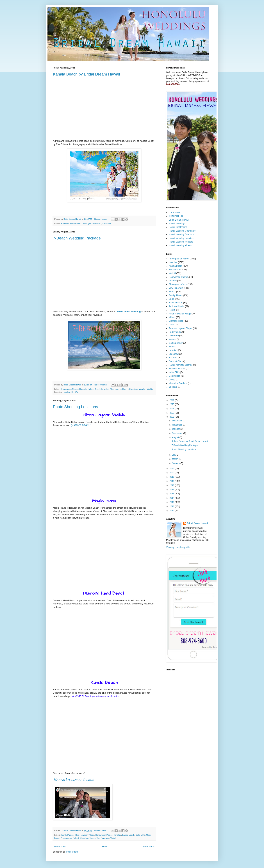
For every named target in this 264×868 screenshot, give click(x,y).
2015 (172, 494)
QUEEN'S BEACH (80, 425)
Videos (93, 838)
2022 (172, 417)
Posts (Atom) (72, 852)
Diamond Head (176, 321)
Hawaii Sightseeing (178, 227)
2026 (172, 400)
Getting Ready (176, 343)
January (176, 463)
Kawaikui (105, 389)
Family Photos (67, 835)
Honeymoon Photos (70, 389)
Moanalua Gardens (178, 383)
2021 (172, 469)
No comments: (101, 219)
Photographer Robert (92, 223)
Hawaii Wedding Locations (182, 238)
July (174, 455)
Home (105, 847)
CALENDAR (175, 213)
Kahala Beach (76, 223)
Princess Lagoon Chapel (181, 328)
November (177, 425)
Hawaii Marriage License (181, 365)
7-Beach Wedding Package (77, 238)
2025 (172, 404)
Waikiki (150, 389)
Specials (173, 387)
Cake (171, 325)
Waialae (143, 389)
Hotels (172, 310)
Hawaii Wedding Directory (181, 234)
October (176, 429)
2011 (172, 511)
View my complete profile (178, 547)
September (178, 433)
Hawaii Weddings (177, 223)
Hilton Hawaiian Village (84, 835)
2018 (172, 481)
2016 (172, 490)
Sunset (172, 292)
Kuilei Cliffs (140, 835)
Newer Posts (60, 847)
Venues (172, 339)
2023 (172, 413)
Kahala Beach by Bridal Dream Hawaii (86, 74)
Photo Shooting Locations (75, 407)
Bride (171, 299)
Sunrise (173, 347)
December (177, 421)
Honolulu (65, 223)
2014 (172, 498)
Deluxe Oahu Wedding (128, 311)
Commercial (175, 376)
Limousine (174, 336)
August (176, 437)
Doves (172, 380)
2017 (172, 485)
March (175, 459)
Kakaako (173, 358)
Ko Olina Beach (176, 369)
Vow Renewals (103, 838)
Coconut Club (175, 361)
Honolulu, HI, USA (71, 392)
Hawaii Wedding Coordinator (183, 231)
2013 (172, 502)
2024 (172, 409)
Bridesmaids (175, 332)
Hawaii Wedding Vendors (181, 242)
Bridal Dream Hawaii (179, 220)
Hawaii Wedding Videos (74, 780)
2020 (172, 473)
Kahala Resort (176, 303)
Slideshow (107, 223)
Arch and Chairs (177, 306)
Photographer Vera (178, 284)
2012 (172, 506)
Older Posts (149, 847)
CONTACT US (176, 216)
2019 (172, 477)
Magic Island (175, 270)
